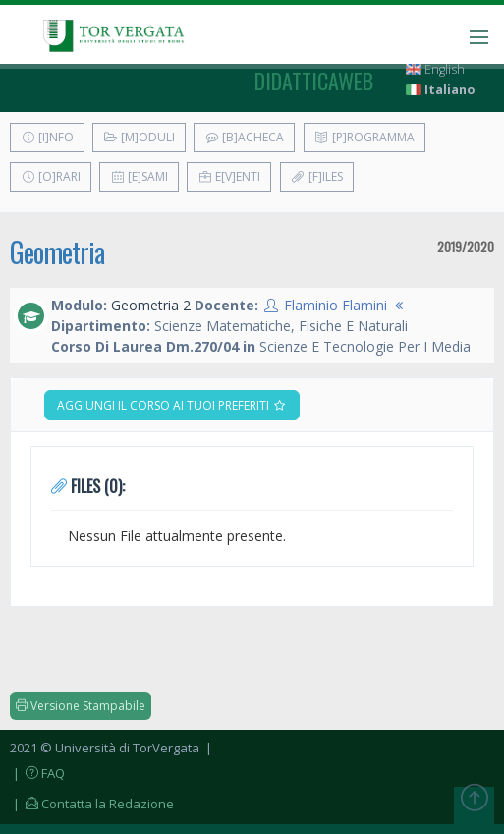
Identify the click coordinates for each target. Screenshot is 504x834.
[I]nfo (47, 137)
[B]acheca (244, 137)
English (435, 69)
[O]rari (51, 176)
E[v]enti (229, 176)
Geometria (57, 252)
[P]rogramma (364, 137)
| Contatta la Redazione (92, 804)
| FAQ (37, 773)
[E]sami (139, 176)
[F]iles (317, 176)
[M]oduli (139, 137)
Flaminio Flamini (336, 305)
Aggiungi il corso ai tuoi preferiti (172, 405)
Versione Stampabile (81, 706)
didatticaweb (314, 81)
